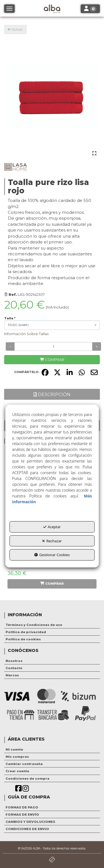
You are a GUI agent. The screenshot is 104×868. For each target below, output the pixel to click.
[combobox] (52, 325)
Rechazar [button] (52, 541)
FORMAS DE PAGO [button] (22, 807)
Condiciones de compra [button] (27, 779)
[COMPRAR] (52, 360)
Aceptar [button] (52, 527)
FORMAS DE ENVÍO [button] (22, 815)
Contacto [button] (14, 668)
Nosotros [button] (14, 661)
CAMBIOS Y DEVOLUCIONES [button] (30, 822)
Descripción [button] (52, 395)
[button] (15, 29)
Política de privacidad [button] (26, 632)
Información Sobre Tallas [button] (26, 334)
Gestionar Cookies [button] (52, 555)
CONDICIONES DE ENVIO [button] (27, 829)
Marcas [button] (12, 675)
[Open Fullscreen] (94, 153)
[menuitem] (52, 625)
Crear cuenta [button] (17, 771)
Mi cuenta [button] (14, 749)
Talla (10, 318)
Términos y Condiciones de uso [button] (34, 625)
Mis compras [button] (17, 757)
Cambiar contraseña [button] (24, 764)
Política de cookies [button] (23, 639)
